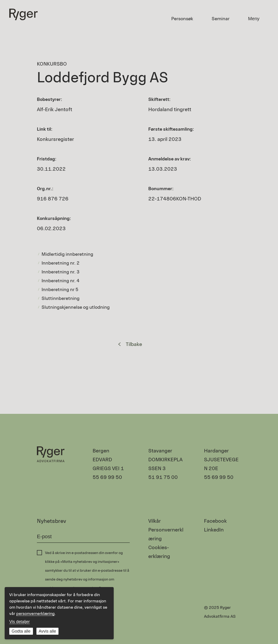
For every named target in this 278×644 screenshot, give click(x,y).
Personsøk (182, 19)
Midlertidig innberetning (67, 254)
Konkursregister (55, 139)
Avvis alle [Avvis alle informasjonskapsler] (48, 631)
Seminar (221, 19)
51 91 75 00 (163, 477)
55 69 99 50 (107, 477)
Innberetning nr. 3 (61, 272)
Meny (254, 19)
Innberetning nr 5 (60, 289)
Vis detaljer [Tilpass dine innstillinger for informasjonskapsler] (20, 622)
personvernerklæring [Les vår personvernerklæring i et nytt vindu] (36, 614)
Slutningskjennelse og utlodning (76, 307)
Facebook (215, 521)
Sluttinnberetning (61, 298)
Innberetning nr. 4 (61, 281)
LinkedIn (214, 530)
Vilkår (155, 521)
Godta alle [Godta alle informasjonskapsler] (21, 631)
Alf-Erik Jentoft (55, 109)
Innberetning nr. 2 (61, 263)
